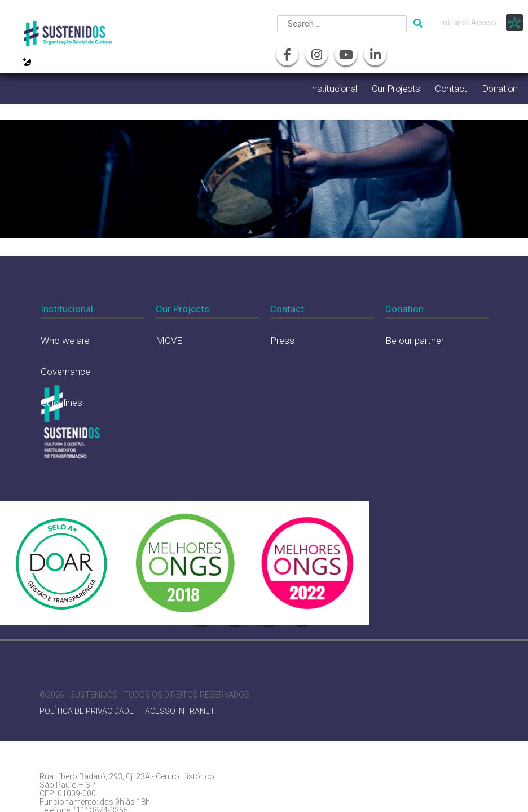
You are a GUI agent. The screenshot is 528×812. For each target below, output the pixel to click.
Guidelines (61, 403)
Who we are (65, 341)
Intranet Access (469, 23)
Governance (65, 372)
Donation (500, 89)
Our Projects (396, 89)
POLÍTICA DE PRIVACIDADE (87, 711)
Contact (451, 89)
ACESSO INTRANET (180, 711)
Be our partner (415, 341)
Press (282, 341)
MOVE (169, 341)
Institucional (333, 89)
